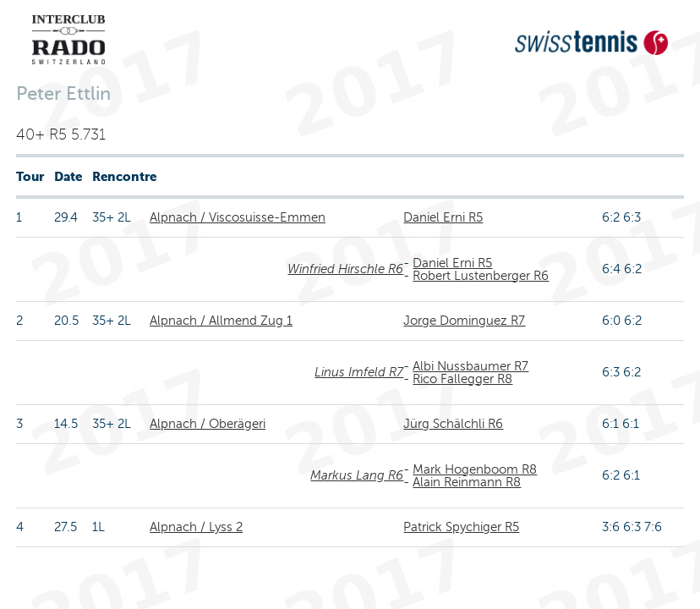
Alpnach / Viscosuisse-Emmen (238, 217)
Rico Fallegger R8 (462, 379)
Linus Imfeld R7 (359, 372)
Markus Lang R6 (357, 475)
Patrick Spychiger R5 (461, 527)
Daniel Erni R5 (443, 217)
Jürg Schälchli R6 (453, 424)
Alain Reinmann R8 (467, 482)
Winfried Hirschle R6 (345, 269)
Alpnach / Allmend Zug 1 (221, 321)
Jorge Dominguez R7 (464, 321)
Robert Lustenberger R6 (481, 276)
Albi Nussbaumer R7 (470, 366)
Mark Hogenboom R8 (475, 469)
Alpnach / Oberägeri (208, 424)
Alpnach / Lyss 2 (196, 527)
